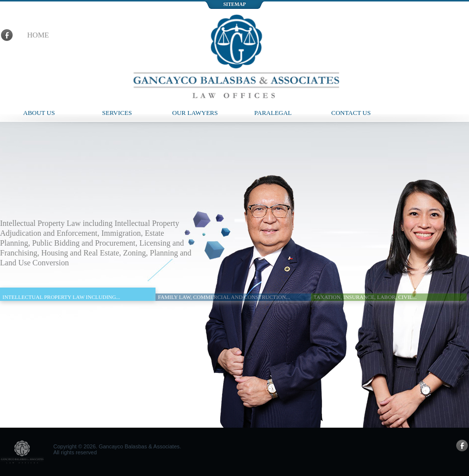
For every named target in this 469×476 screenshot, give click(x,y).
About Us (39, 113)
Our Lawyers (195, 113)
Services (117, 113)
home (38, 35)
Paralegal (273, 113)
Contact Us (351, 113)
